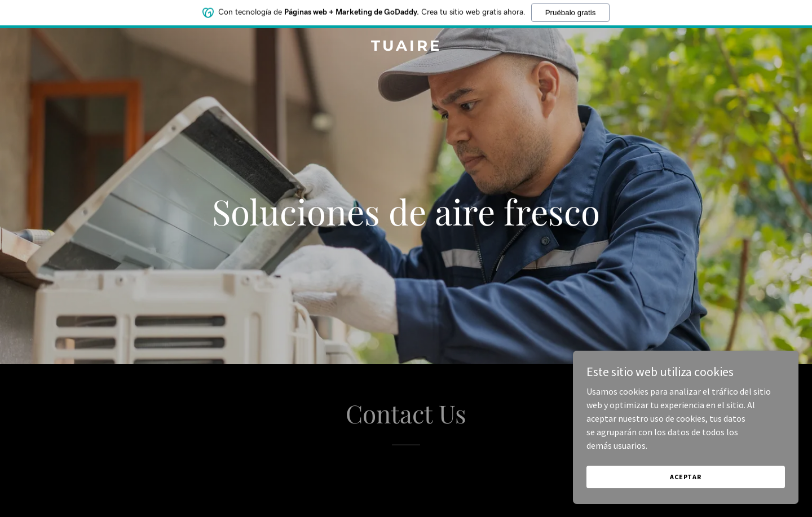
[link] (406, 47)
